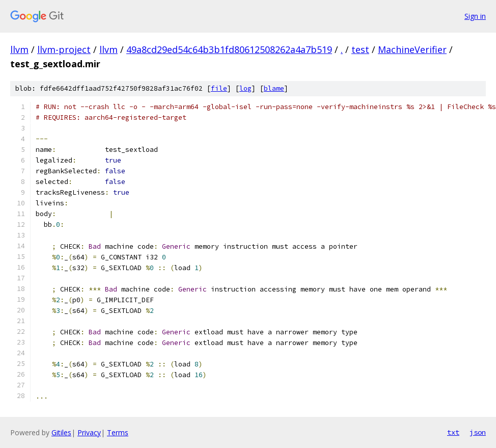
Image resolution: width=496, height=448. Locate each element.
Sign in (475, 16)
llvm (19, 49)
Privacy (89, 432)
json (478, 432)
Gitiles (61, 432)
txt (453, 432)
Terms (118, 432)
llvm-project (64, 49)
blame (274, 88)
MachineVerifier (412, 49)
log (245, 88)
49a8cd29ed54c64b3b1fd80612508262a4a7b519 (229, 49)
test (360, 49)
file (219, 88)
